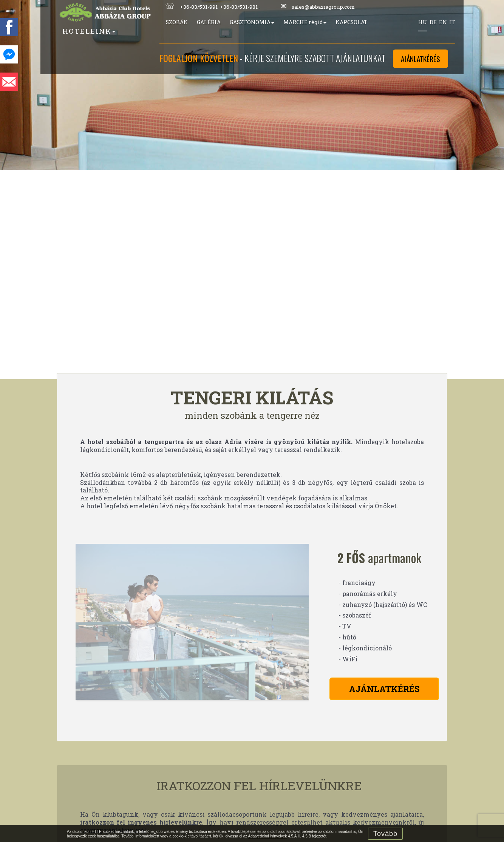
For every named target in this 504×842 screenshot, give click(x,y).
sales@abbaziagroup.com (323, 7)
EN (443, 22)
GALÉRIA (209, 22)
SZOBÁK (177, 22)
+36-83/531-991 (199, 7)
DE (433, 22)
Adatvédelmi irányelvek (268, 836)
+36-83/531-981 (239, 7)
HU (423, 22)
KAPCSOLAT (352, 22)
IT (452, 22)
